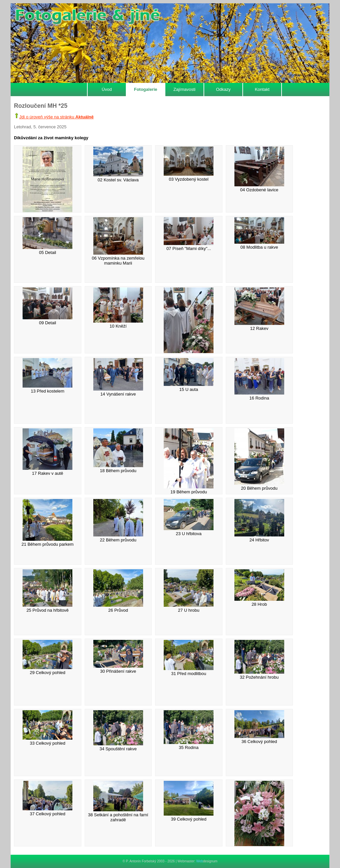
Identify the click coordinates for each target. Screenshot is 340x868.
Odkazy (223, 89)
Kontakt (262, 89)
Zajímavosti (184, 89)
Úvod (107, 89)
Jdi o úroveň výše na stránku (56, 117)
